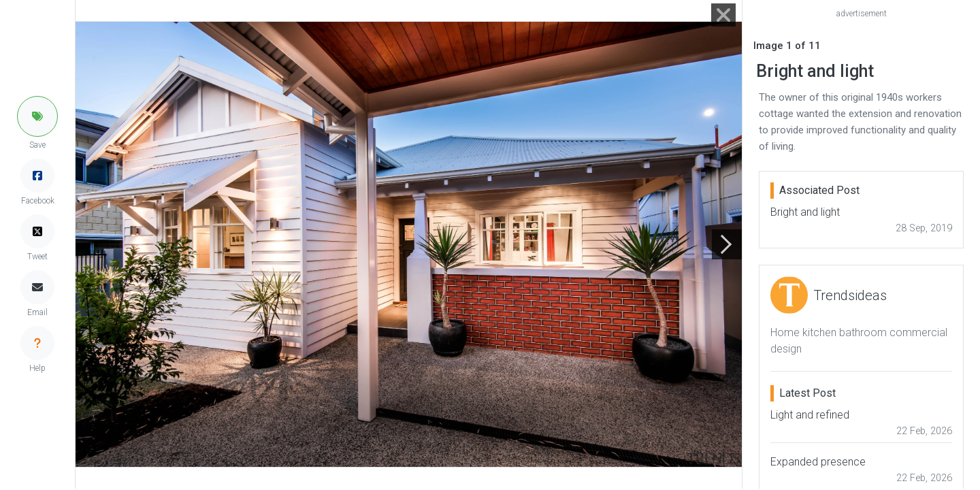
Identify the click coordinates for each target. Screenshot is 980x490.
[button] (37, 116)
